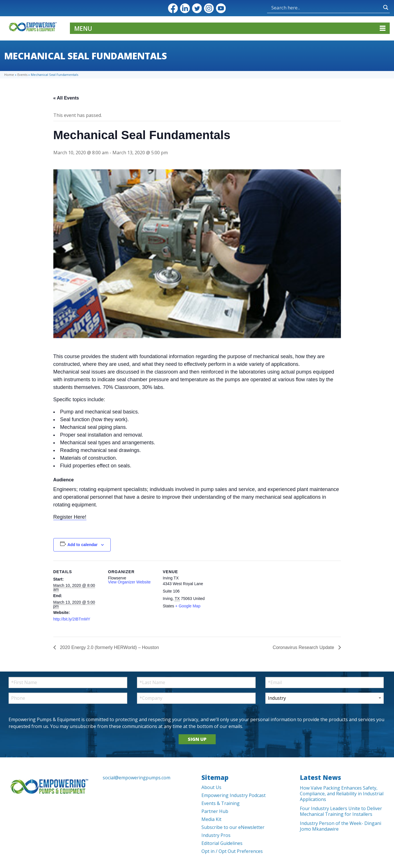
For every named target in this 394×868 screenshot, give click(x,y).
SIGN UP (197, 739)
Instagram (209, 8)
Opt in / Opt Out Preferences (232, 851)
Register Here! (70, 517)
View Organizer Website (130, 582)
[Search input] (326, 7)
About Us (211, 787)
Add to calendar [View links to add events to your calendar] (82, 545)
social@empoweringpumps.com (137, 778)
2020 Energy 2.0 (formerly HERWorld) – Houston (109, 647)
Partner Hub (215, 811)
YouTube (221, 8)
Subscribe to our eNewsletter (233, 827)
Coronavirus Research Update (304, 647)
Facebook (173, 8)
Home (9, 75)
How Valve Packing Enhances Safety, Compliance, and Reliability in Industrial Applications (342, 794)
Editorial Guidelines (222, 843)
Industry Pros (216, 835)
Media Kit (211, 819)
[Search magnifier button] (386, 7)
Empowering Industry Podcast (234, 795)
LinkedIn (185, 8)
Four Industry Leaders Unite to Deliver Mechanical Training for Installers (341, 811)
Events (22, 75)
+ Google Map (188, 606)
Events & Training (221, 803)
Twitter (197, 8)
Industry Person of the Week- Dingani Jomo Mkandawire (341, 826)
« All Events (66, 98)
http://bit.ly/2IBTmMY (72, 619)
